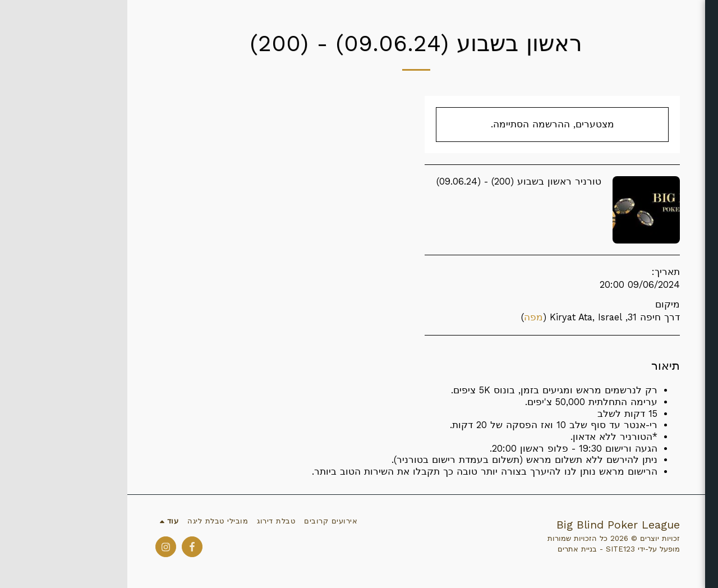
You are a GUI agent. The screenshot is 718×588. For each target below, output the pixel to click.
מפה (406, 317)
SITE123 (493, 549)
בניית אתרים (450, 549)
